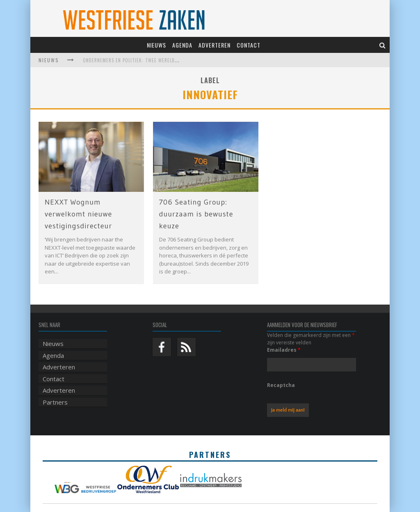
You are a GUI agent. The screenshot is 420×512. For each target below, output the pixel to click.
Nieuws (156, 45)
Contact (249, 45)
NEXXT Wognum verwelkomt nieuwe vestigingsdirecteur (78, 214)
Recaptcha (281, 385)
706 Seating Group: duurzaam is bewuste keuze (196, 214)
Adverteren (215, 45)
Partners (55, 402)
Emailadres (284, 350)
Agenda (182, 45)
